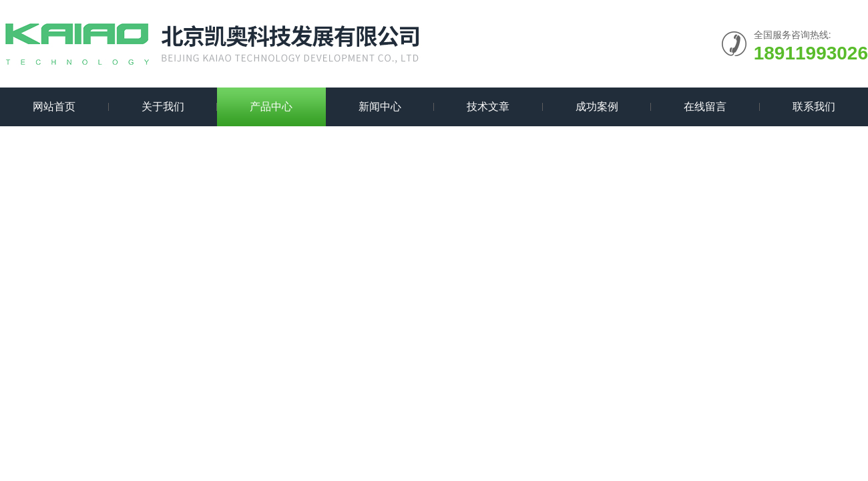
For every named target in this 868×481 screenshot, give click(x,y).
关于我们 (163, 107)
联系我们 (814, 107)
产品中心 (271, 107)
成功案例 (597, 107)
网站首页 (54, 107)
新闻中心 (380, 107)
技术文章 (488, 107)
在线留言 (705, 107)
